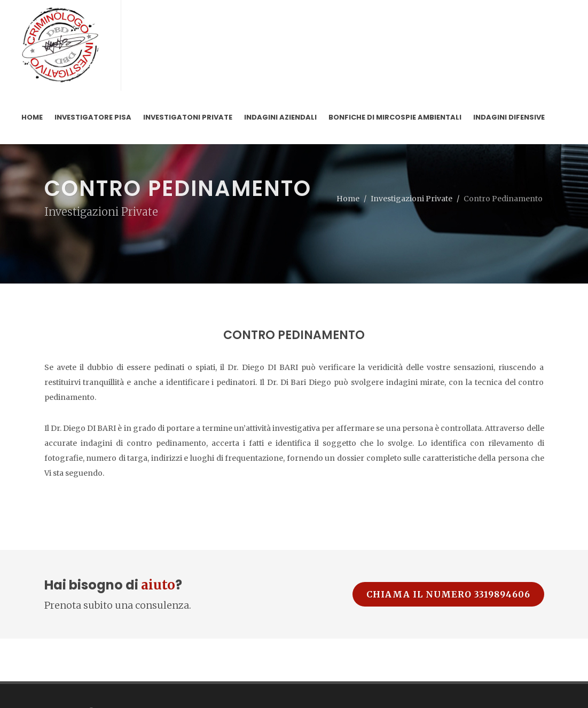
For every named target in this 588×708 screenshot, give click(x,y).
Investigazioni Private (411, 199)
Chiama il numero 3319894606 (448, 594)
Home (348, 199)
